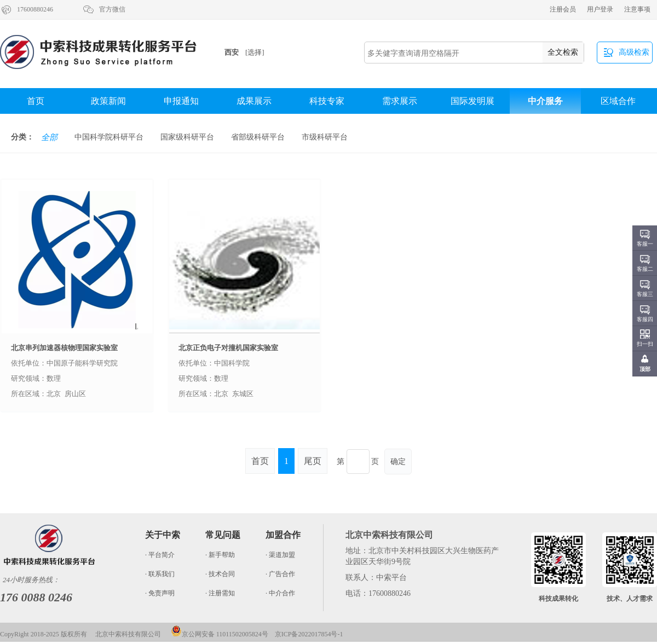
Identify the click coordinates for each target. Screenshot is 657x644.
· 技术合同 (220, 574)
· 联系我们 (160, 574)
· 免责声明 (160, 593)
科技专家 (327, 101)
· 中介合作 (280, 593)
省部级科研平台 (258, 137)
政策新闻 (108, 101)
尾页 (313, 461)
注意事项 (637, 9)
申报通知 (181, 101)
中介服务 (545, 101)
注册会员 (563, 9)
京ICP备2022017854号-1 (309, 634)
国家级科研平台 (187, 137)
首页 (36, 101)
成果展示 (254, 101)
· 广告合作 (280, 574)
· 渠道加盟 (280, 555)
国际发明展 (472, 101)
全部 (49, 137)
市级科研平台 (325, 137)
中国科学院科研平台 (109, 137)
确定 (398, 462)
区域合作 (618, 101)
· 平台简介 (160, 555)
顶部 (645, 369)
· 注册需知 (220, 593)
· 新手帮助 (220, 555)
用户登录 (600, 9)
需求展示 (400, 101)
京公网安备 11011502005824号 (220, 634)
